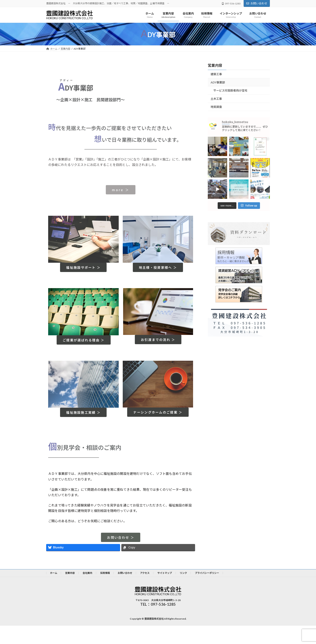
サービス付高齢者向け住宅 (230, 91)
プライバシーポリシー (207, 573)
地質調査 (216, 107)
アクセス (145, 573)
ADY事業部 (218, 82)
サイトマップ (165, 573)
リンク (183, 573)
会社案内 (87, 573)
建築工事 (216, 74)
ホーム (54, 573)
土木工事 (216, 99)
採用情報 (105, 573)
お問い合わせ (257, 3)
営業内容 (215, 65)
